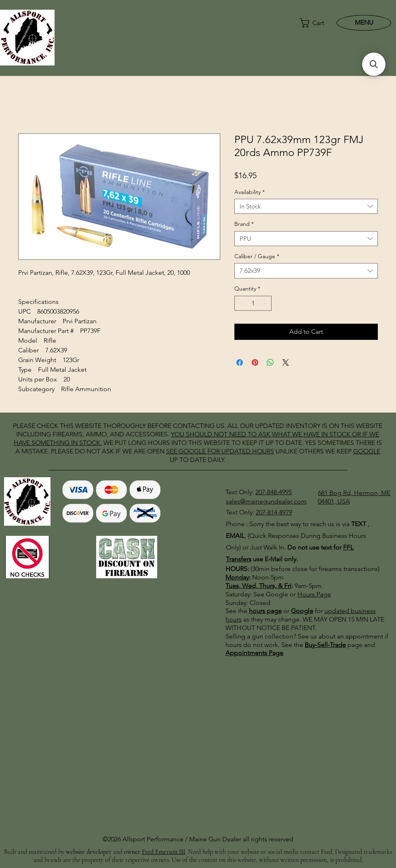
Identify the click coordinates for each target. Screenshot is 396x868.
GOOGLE (192, 451)
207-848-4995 (274, 492)
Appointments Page (254, 653)
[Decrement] (241, 303)
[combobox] (306, 206)
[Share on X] (286, 362)
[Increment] (265, 303)
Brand (244, 224)
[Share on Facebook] (240, 362)
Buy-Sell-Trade (325, 645)
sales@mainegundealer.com (266, 501)
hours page (265, 611)
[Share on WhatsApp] (270, 362)
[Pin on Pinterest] (255, 362)
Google (302, 611)
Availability (250, 192)
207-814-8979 (274, 512)
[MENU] (364, 22)
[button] (313, 23)
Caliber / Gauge (257, 256)
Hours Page (314, 594)
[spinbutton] (253, 303)
